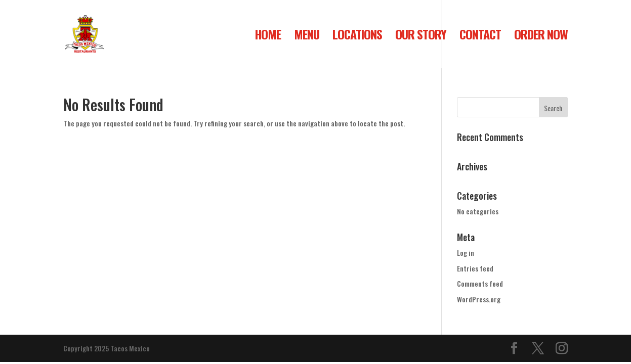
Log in (466, 253)
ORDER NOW (541, 37)
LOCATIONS (357, 37)
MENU (307, 37)
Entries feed (475, 268)
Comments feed (480, 283)
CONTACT (480, 37)
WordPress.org (479, 299)
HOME (268, 37)
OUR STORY (421, 37)
